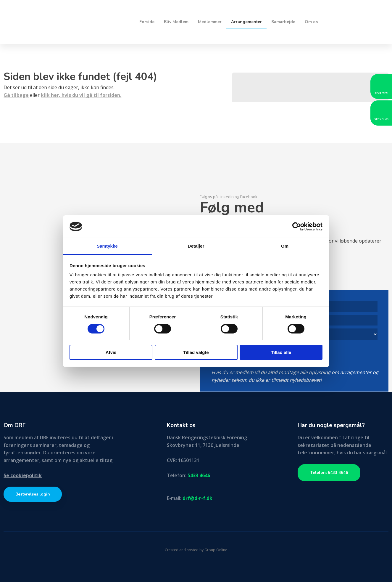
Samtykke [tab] (107, 246)
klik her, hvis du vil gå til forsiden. (81, 95)
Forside (147, 22)
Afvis (111, 352)
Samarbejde (283, 22)
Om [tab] (285, 246)
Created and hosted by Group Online (196, 550)
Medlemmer (210, 22)
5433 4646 (199, 475)
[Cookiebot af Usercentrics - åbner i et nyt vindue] (297, 227)
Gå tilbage (16, 95)
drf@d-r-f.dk (197, 498)
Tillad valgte (196, 352)
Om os (311, 22)
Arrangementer (246, 22)
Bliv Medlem (176, 22)
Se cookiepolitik (23, 475)
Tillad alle (281, 352)
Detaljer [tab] (196, 246)
